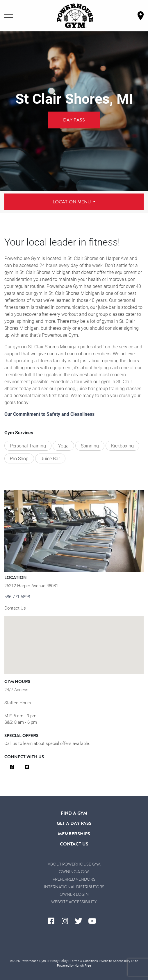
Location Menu (72, 202)
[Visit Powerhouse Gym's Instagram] (67, 921)
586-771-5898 (17, 596)
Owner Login (74, 894)
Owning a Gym (74, 872)
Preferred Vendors (74, 879)
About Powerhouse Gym (74, 864)
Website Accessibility (74, 902)
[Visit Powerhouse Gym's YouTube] (95, 921)
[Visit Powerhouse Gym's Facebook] (53, 921)
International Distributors (74, 887)
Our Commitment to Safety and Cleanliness (49, 414)
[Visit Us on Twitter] (27, 767)
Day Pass (74, 120)
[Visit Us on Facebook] (12, 767)
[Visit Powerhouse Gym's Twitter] (81, 921)
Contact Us (15, 608)
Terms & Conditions (84, 961)
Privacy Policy (58, 961)
